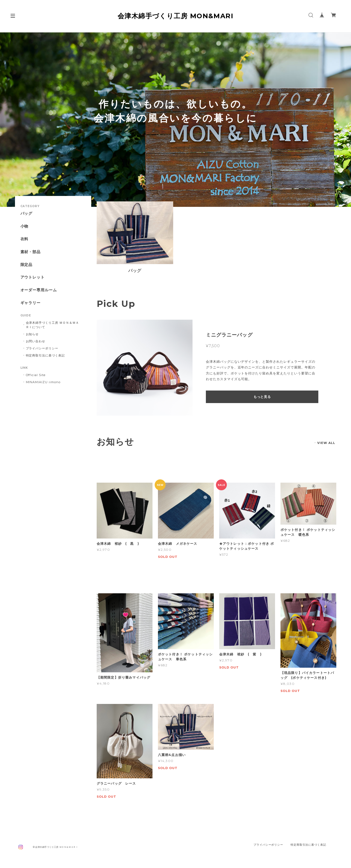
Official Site (36, 375)
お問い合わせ (36, 341)
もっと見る (262, 397)
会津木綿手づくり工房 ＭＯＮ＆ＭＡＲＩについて (52, 325)
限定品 (27, 265)
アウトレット (33, 277)
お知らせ (32, 334)
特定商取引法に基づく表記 (45, 355)
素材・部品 (31, 252)
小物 (25, 226)
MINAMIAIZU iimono (43, 382)
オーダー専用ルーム (39, 290)
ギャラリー (31, 303)
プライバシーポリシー (42, 348)
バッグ (27, 214)
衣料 (25, 239)
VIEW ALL (326, 443)
